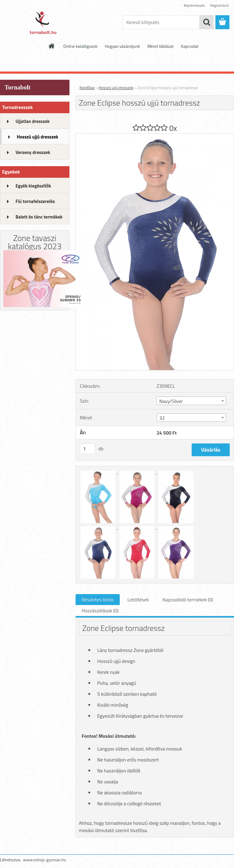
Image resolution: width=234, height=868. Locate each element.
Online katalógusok (80, 46)
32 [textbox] (162, 418)
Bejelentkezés (194, 5)
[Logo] (42, 23)
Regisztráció (220, 5)
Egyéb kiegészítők (33, 186)
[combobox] (191, 401)
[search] (207, 22)
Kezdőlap (87, 88)
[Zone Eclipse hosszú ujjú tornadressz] (155, 136)
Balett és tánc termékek (39, 217)
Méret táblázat (160, 46)
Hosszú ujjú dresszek (37, 137)
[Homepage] (52, 46)
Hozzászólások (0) (100, 611)
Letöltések (138, 600)
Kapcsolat (190, 46)
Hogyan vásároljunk (122, 46)
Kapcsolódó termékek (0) (188, 600)
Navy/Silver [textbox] (171, 401)
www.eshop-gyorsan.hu (44, 860)
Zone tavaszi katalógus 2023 (35, 242)
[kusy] (87, 449)
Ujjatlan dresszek (33, 121)
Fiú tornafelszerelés (35, 201)
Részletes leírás (98, 600)
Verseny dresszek (33, 152)
